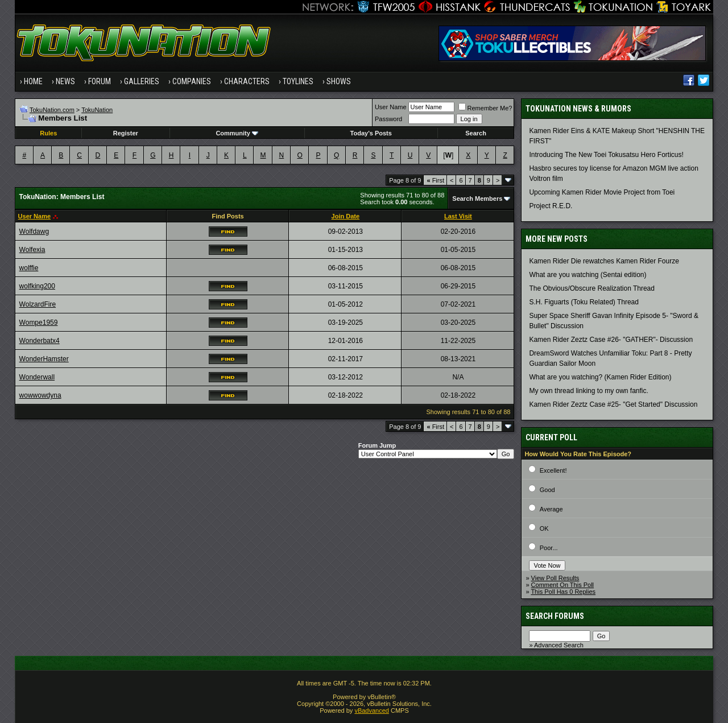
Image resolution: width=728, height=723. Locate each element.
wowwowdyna (40, 395)
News (65, 81)
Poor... (549, 548)
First (435, 180)
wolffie (29, 268)
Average (551, 509)
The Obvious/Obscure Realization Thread (592, 288)
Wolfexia (32, 250)
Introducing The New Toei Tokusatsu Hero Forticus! (606, 155)
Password (388, 119)
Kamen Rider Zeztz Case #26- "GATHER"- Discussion (611, 340)
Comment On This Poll (562, 585)
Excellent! (553, 470)
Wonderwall (37, 377)
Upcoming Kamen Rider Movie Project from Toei (602, 192)
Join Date (346, 216)
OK (544, 528)
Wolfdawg (34, 232)
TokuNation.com (52, 110)
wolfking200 (37, 286)
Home (33, 81)
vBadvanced (372, 710)
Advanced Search (559, 645)
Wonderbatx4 (40, 341)
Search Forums (555, 616)
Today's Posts (371, 133)
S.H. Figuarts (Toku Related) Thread (584, 302)
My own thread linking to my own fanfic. (588, 391)
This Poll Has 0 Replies (563, 592)
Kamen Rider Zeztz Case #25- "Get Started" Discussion (613, 404)
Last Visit (458, 216)
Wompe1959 (39, 323)
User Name (391, 107)
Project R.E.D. (551, 206)
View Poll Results (555, 578)
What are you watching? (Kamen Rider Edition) (600, 377)
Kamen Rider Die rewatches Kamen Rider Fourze (604, 261)
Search (476, 133)
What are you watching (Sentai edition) (588, 275)
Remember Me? (485, 108)
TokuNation (97, 110)
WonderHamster (44, 359)
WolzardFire (38, 304)
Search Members (477, 199)
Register (126, 133)
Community (237, 133)
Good (547, 490)
